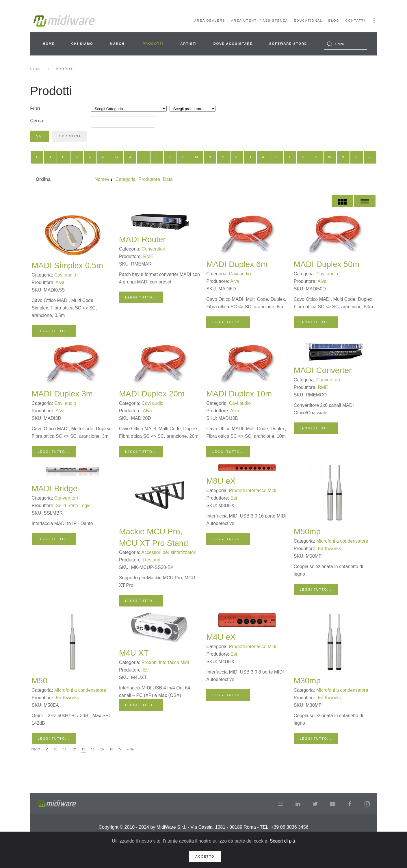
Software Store (288, 44)
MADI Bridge (55, 488)
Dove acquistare (233, 44)
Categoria (126, 179)
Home (49, 44)
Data (168, 179)
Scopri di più (283, 841)
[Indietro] (47, 750)
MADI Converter (323, 370)
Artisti (188, 44)
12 (74, 749)
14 (93, 749)
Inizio (36, 749)
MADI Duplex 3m (62, 394)
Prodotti (153, 44)
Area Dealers (210, 21)
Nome (101, 179)
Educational (308, 21)
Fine (130, 749)
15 (102, 749)
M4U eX (221, 637)
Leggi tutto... (54, 331)
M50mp (307, 532)
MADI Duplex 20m (152, 394)
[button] (374, 21)
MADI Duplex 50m (327, 264)
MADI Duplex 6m (237, 264)
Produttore (149, 179)
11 (65, 749)
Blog (334, 21)
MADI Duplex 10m (239, 394)
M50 (40, 681)
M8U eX (221, 481)
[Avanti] (120, 750)
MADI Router (142, 239)
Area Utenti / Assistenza (260, 21)
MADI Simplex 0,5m (67, 265)
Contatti (355, 21)
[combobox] (345, 44)
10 (55, 749)
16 (111, 749)
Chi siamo (82, 44)
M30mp (307, 681)
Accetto (205, 856)
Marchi (118, 44)
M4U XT (134, 653)
